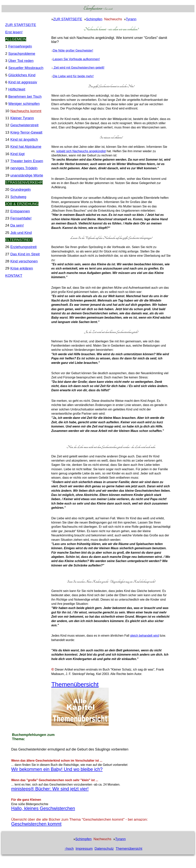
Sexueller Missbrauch (26, 68)
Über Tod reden (21, 61)
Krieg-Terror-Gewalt (26, 132)
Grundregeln (21, 189)
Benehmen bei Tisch (25, 97)
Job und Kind (21, 233)
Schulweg (18, 197)
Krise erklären (22, 268)
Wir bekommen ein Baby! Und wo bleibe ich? (57, 769)
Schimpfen (94, 19)
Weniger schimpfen (24, 104)
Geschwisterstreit (24, 125)
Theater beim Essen (27, 161)
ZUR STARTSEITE (21, 25)
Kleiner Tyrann (22, 118)
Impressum (84, 849)
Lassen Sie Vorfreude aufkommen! (76, 59)
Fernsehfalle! (21, 218)
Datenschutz (104, 849)
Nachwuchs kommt (26, 111)
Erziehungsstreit (24, 247)
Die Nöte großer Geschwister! (73, 51)
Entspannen (20, 211)
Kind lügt (18, 154)
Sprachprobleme (22, 54)
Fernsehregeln (20, 46)
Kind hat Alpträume (26, 147)
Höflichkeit (17, 89)
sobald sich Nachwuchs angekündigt (81, 151)
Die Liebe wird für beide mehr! (73, 76)
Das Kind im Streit (25, 254)
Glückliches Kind (22, 75)
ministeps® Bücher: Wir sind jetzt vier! (50, 789)
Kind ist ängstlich (24, 139)
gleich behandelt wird (145, 636)
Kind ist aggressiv (23, 82)
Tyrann (131, 19)
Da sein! (17, 225)
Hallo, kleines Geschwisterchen (43, 808)
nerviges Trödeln (24, 168)
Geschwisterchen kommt (36, 824)
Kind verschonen (24, 261)
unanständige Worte (27, 175)
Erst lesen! (14, 32)
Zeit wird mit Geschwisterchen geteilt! (79, 68)
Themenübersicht (75, 684)
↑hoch (69, 849)
